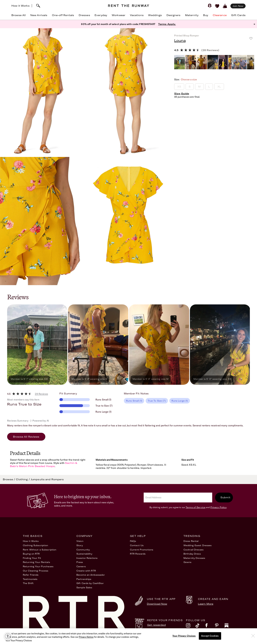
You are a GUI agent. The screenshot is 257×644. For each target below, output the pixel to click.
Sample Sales (84, 587)
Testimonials (30, 579)
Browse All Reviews (26, 437)
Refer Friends (31, 575)
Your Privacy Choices (222, 639)
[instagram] (191, 626)
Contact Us (137, 545)
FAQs (133, 541)
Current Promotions (142, 550)
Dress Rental (191, 541)
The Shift (28, 583)
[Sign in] (210, 6)
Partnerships (84, 579)
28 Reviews (41, 394)
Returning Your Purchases (38, 566)
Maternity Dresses (194, 558)
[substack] (229, 626)
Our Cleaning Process (36, 571)
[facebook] (210, 626)
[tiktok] (200, 626)
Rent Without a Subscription (40, 550)
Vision (80, 541)
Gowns (187, 562)
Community (83, 550)
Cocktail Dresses (193, 550)
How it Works (21, 6)
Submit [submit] (225, 497)
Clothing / (23, 479)
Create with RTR (86, 571)
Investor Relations (87, 558)
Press (80, 562)
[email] (178, 498)
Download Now (157, 604)
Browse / (9, 479)
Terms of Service (196, 507)
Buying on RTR (31, 554)
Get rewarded (156, 625)
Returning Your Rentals (36, 562)
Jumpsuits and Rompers (47, 479)
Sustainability (84, 554)
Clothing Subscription (36, 545)
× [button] (254, 24)
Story (80, 545)
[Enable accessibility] (8, 636)
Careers (81, 566)
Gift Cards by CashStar (90, 583)
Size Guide (182, 94)
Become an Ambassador (91, 575)
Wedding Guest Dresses (198, 545)
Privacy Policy (219, 507)
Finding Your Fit (32, 558)
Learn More (206, 604)
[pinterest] (220, 626)
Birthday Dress (192, 554)
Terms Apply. (167, 24)
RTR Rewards (138, 554)
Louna (180, 40)
